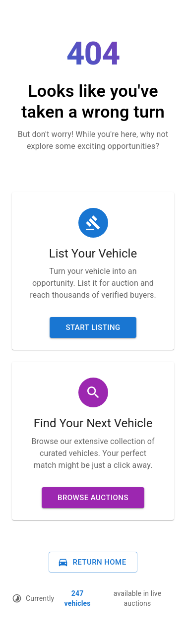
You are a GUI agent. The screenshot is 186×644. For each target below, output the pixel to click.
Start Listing (93, 327)
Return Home (92, 562)
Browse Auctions (93, 498)
